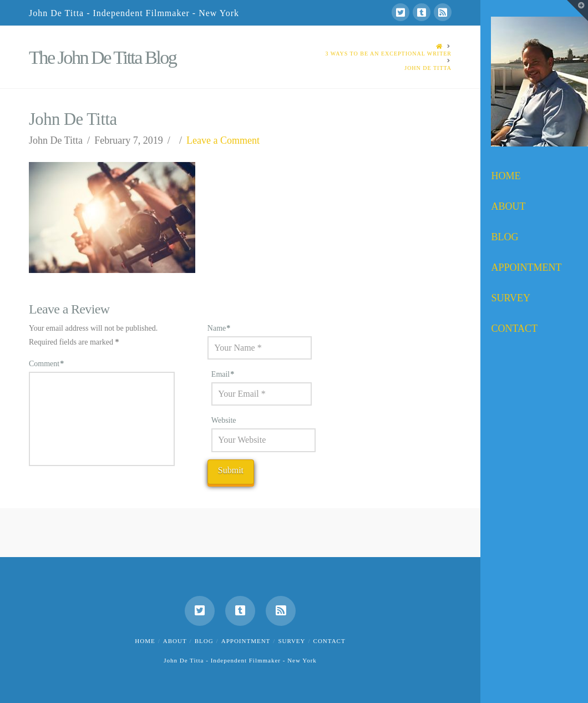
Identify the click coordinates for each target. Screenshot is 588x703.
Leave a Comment (223, 140)
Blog (204, 641)
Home (145, 641)
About (175, 641)
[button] (577, 11)
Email (223, 374)
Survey (292, 641)
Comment (46, 364)
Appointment (246, 641)
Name (219, 328)
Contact (330, 641)
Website (224, 420)
